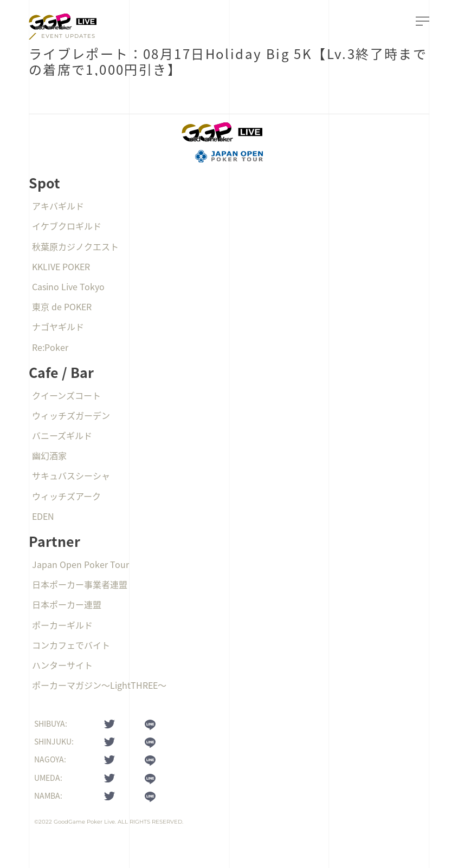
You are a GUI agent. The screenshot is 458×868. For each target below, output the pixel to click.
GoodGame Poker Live (84, 822)
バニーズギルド (62, 435)
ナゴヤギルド (58, 327)
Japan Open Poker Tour (80, 564)
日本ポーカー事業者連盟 (80, 584)
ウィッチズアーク (66, 496)
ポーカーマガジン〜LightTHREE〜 (99, 685)
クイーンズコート (66, 395)
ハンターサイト (62, 665)
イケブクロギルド (67, 226)
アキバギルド (58, 206)
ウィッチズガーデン (71, 415)
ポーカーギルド (62, 625)
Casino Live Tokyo (68, 286)
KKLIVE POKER (61, 266)
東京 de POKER (62, 306)
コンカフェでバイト (71, 645)
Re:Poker (50, 347)
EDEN (43, 516)
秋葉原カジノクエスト (75, 246)
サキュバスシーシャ (71, 475)
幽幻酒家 (49, 455)
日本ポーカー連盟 (67, 604)
